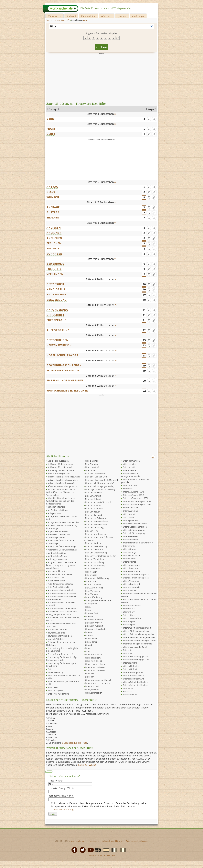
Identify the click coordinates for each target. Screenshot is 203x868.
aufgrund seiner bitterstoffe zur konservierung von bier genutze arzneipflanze (61, 565)
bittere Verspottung (132, 581)
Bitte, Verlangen (92, 591)
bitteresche (128, 688)
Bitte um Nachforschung (96, 534)
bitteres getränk (130, 663)
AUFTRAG (53, 212)
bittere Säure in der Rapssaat (136, 574)
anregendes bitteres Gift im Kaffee (63, 522)
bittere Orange (129, 549)
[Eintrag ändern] (154, 119)
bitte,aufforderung (94, 597)
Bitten (88, 610)
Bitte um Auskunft (93, 505)
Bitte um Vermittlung (95, 559)
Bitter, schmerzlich (131, 461)
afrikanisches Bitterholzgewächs (62, 483)
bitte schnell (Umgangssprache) (100, 483)
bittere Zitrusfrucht (131, 587)
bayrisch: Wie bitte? (57, 639)
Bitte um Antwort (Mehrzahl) (98, 502)
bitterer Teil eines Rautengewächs (138, 634)
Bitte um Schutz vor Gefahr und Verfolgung (99, 539)
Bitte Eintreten (92, 464)
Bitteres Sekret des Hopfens (135, 685)
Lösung (52, 109)
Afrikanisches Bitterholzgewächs (62, 486)
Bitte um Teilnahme (94, 549)
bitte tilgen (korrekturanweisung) (100, 489)
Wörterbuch (107, 16)
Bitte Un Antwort (93, 569)
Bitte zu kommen (93, 584)
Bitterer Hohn (129, 615)
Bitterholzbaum (130, 695)
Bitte (50, 669)
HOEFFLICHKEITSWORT (62, 355)
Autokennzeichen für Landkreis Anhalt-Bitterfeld (61, 598)
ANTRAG (52, 187)
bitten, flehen (91, 639)
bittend (88, 645)
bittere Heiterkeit (130, 536)
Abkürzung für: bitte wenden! (61, 467)
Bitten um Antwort (94, 623)
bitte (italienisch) (55, 672)
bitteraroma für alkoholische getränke (135, 481)
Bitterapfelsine (129, 470)
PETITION (53, 248)
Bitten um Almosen (94, 619)
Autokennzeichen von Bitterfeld (62, 609)
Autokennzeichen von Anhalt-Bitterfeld (60, 604)
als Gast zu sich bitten (58, 510)
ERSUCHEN (54, 243)
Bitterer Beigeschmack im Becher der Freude (139, 601)
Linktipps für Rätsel (96, 855)
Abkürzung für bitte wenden (61, 464)
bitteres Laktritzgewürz (133, 675)
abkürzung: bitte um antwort (61, 470)
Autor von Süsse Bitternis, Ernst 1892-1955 (61, 625)
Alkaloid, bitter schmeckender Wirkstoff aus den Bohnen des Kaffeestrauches (61, 501)
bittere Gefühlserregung (134, 530)
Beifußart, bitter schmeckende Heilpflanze (61, 644)
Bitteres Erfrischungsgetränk (136, 660)
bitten (88, 607)
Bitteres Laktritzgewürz (133, 679)
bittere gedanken (130, 520)
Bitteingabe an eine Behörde (98, 600)
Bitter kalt (90, 677)
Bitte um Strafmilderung (96, 546)
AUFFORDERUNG (58, 330)
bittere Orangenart (131, 555)
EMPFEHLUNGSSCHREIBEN (65, 380)
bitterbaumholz (130, 485)
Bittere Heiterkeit (131, 540)
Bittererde (127, 650)
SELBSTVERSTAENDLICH (63, 370)
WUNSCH (53, 197)
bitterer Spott (129, 621)
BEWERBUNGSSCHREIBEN (64, 365)
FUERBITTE (54, 269)
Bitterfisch (127, 692)
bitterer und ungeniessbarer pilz (137, 644)
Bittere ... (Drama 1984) (133, 495)
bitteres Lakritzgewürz (133, 672)
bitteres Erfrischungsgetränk (136, 656)
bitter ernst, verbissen (95, 667)
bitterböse (127, 489)
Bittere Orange (129, 552)
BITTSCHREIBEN (58, 340)
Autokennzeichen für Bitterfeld (62, 593)
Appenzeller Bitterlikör (58, 531)
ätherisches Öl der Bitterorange (62, 546)
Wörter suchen (54, 16)
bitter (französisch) (94, 655)
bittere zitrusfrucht (131, 584)
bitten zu (89, 632)
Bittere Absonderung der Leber (137, 505)
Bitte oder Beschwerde (96, 474)
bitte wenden (91, 572)
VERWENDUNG (57, 300)
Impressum (94, 841)
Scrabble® (71, 16)
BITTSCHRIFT (55, 315)
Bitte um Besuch (93, 512)
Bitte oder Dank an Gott (96, 477)
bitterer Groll (129, 609)
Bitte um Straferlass (94, 543)
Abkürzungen (138, 16)
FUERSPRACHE (56, 320)
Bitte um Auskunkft (94, 508)
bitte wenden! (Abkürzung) (97, 578)
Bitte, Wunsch (91, 594)
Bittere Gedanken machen (135, 527)
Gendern (111, 855)
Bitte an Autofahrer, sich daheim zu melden (63, 683)
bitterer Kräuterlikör (132, 618)
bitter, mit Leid (92, 686)
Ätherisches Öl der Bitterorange (62, 550)
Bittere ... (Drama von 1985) (135, 498)
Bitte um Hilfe (91, 531)
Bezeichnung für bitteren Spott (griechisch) (61, 665)
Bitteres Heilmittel (131, 669)
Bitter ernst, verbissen (95, 670)
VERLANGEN (55, 274)
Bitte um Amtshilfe (94, 493)
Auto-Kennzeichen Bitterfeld (61, 584)
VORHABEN (54, 254)
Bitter (88, 651)
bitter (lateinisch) (93, 658)
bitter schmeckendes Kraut (97, 683)
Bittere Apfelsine (130, 511)
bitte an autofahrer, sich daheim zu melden (63, 677)
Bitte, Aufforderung (94, 588)
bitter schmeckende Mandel (98, 680)
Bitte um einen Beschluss (97, 521)
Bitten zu (89, 635)
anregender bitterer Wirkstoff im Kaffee (62, 518)
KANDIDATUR (56, 289)
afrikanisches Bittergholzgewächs (63, 480)
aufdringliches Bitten (57, 556)
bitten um (90, 616)
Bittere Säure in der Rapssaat (136, 578)
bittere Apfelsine (130, 508)
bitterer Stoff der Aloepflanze (136, 631)
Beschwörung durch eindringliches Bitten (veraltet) (63, 650)
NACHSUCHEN (56, 294)
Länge (150, 109)
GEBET (51, 134)
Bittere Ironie (129, 546)
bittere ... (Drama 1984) (133, 492)
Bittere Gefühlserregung (134, 533)
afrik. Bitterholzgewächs (59, 474)
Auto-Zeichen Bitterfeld (58, 587)
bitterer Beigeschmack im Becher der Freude (139, 595)
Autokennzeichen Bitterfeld (60, 590)
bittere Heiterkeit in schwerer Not (138, 543)
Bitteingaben (91, 604)
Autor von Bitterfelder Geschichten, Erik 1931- (63, 619)
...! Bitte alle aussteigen (58, 461)
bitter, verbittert (130, 464)
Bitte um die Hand (93, 515)
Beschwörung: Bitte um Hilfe (61, 654)
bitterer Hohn (129, 612)
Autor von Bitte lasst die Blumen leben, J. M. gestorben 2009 (62, 613)
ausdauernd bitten (56, 571)
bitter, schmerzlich (94, 693)
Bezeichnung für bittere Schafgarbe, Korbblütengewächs (63, 659)
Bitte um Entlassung (94, 528)
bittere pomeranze (131, 565)
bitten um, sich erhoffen (96, 629)
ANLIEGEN (54, 228)
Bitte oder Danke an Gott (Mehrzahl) (102, 480)
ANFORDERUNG (57, 310)
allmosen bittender (56, 507)
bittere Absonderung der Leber (137, 501)
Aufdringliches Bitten (57, 559)
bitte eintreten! (92, 467)
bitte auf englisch (55, 691)
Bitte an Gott (53, 687)
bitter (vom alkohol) (94, 661)
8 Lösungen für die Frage (75, 743)
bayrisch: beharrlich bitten (60, 636)
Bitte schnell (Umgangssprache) (100, 486)
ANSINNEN (54, 233)
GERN (50, 119)
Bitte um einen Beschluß (96, 525)
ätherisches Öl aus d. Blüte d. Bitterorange (60, 542)
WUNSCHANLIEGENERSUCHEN (67, 391)
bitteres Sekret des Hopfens (135, 682)
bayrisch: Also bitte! (57, 633)
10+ (118, 38)
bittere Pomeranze (131, 568)
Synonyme (122, 16)
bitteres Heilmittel (131, 666)
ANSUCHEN (54, 238)
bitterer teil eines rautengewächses (139, 637)
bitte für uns (91, 470)
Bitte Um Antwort (93, 499)
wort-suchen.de (78, 841)
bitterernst (128, 653)
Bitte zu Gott (91, 581)
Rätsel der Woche (87, 765)
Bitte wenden (91, 575)
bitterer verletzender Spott (135, 647)
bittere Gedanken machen (135, 524)
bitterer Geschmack (132, 606)
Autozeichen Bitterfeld (58, 629)
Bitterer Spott (129, 625)
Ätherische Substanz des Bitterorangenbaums (58, 536)
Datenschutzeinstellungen (137, 841)
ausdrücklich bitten (56, 577)
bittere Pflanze (129, 559)
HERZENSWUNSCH (59, 345)
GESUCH (52, 192)
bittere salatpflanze (132, 571)
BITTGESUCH (55, 284)
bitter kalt (90, 674)
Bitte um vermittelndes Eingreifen (101, 556)
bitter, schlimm (92, 690)
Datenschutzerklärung (62, 809)
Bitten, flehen (91, 642)
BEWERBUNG (55, 264)
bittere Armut (129, 514)
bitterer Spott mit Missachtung (137, 628)
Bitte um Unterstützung (96, 553)
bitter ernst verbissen (95, 664)
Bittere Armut (129, 517)
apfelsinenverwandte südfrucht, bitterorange (62, 527)
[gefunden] (149, 119)
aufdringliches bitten (57, 553)
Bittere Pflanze (129, 562)
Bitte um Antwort (93, 496)
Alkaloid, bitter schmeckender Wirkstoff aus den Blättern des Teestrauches (61, 492)
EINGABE (53, 217)
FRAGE (51, 129)
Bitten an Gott (92, 613)
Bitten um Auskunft (94, 626)
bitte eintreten (92, 461)
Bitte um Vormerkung (95, 565)
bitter (88, 648)
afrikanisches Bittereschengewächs (64, 477)
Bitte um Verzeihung (95, 562)
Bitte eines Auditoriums (58, 694)
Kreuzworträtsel (89, 16)
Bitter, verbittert (130, 467)
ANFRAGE (53, 207)
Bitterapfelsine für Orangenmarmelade (131, 475)
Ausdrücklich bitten (57, 581)
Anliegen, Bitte (54, 513)
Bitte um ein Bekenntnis (96, 518)
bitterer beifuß (129, 591)
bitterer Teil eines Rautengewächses (139, 641)
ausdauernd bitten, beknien (60, 574)
